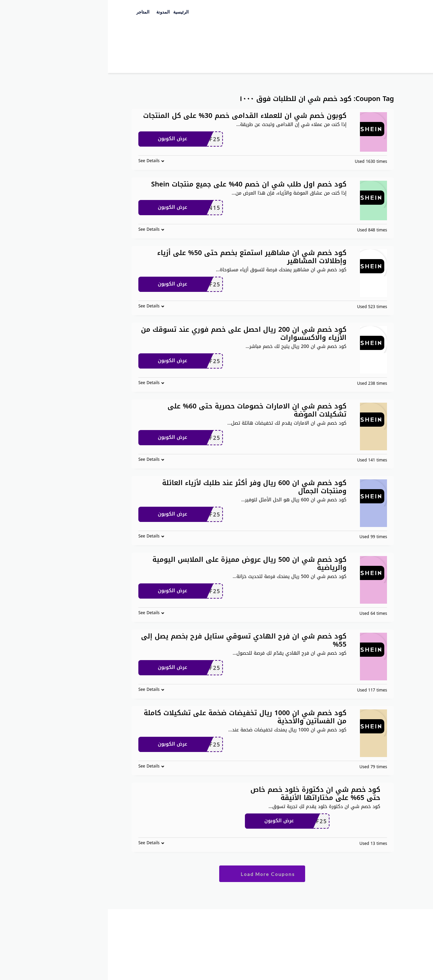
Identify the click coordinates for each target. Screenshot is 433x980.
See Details (41, 161)
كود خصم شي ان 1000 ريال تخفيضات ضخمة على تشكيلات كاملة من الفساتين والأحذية (137, 717)
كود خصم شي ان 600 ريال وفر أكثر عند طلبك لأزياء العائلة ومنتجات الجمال (146, 487)
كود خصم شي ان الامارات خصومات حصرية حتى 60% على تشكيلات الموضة (149, 410)
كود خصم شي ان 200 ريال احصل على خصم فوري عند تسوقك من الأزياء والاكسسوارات (136, 333)
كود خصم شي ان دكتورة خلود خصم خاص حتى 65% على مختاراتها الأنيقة (207, 794)
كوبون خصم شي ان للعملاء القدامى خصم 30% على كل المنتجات (137, 116)
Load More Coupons (154, 874)
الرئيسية (73, 12)
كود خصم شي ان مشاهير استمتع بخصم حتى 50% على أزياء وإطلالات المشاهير (144, 257)
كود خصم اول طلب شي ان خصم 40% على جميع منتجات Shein (141, 184)
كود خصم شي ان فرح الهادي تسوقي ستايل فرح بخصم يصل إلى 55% (136, 640)
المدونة (55, 12)
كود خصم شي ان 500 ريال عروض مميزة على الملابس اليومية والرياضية (142, 563)
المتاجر (35, 12)
